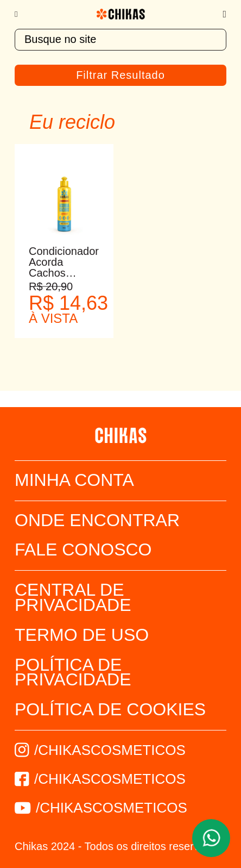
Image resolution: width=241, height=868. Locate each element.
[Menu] (21, 14)
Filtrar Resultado (120, 75)
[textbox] (120, 40)
